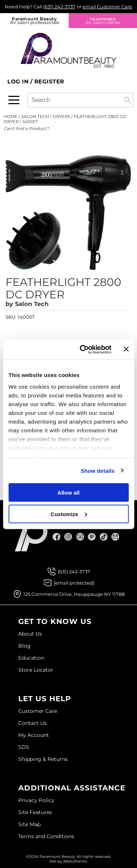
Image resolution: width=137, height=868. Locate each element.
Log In (19, 81)
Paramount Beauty (34, 21)
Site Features (35, 812)
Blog (24, 646)
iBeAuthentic (75, 861)
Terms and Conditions (46, 836)
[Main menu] (14, 100)
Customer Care (38, 711)
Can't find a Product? (26, 129)
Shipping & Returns (43, 759)
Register (49, 81)
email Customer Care (107, 7)
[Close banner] (126, 349)
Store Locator (36, 670)
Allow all (68, 493)
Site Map (29, 824)
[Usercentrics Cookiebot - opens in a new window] (83, 349)
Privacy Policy (36, 800)
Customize (69, 514)
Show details (98, 470)
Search (128, 100)
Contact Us (33, 723)
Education (31, 658)
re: (103, 21)
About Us (30, 634)
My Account (34, 735)
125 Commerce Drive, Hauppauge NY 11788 (74, 594)
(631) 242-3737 (59, 7)
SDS (24, 747)
